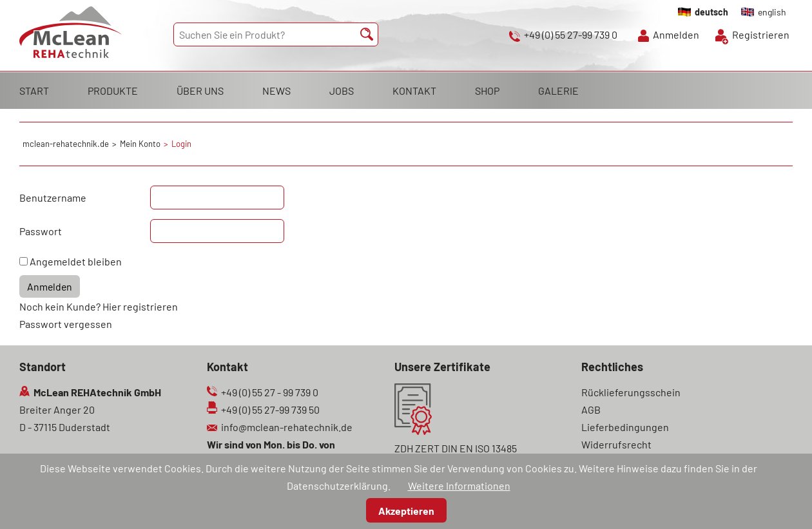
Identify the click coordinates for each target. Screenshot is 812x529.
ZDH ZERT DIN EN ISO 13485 (456, 448)
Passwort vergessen (66, 324)
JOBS (342, 91)
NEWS (276, 91)
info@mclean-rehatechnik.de (287, 427)
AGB (591, 409)
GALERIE (558, 91)
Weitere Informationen (459, 486)
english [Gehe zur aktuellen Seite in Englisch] (772, 12)
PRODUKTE (113, 91)
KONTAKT (414, 91)
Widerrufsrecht (616, 444)
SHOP (487, 91)
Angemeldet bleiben (76, 261)
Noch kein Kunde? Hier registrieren (99, 306)
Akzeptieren (406, 511)
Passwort (41, 231)
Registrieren (761, 34)
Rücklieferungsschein (631, 392)
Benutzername (53, 197)
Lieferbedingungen (625, 427)
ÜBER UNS (200, 91)
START (34, 91)
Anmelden (676, 34)
